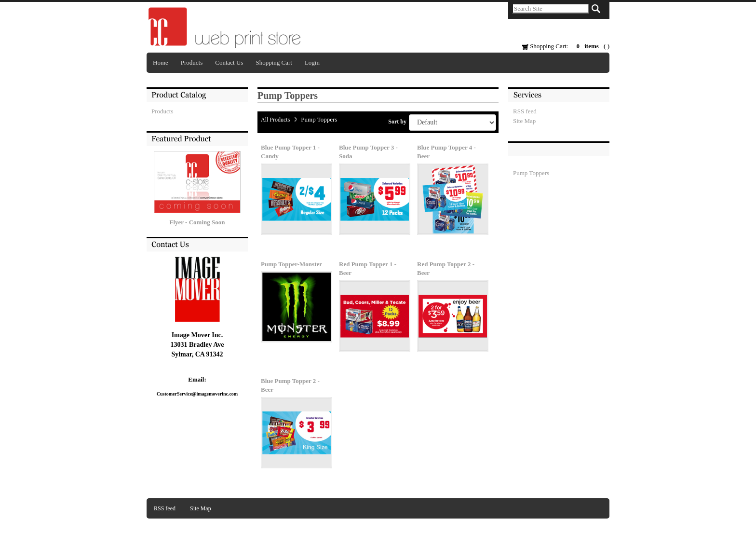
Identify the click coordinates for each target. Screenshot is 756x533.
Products (192, 62)
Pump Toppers (531, 173)
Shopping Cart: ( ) (566, 46)
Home (161, 62)
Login (312, 62)
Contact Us (229, 62)
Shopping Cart (274, 62)
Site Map (524, 121)
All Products (275, 120)
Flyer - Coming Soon (197, 222)
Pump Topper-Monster (291, 264)
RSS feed (525, 111)
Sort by (397, 122)
